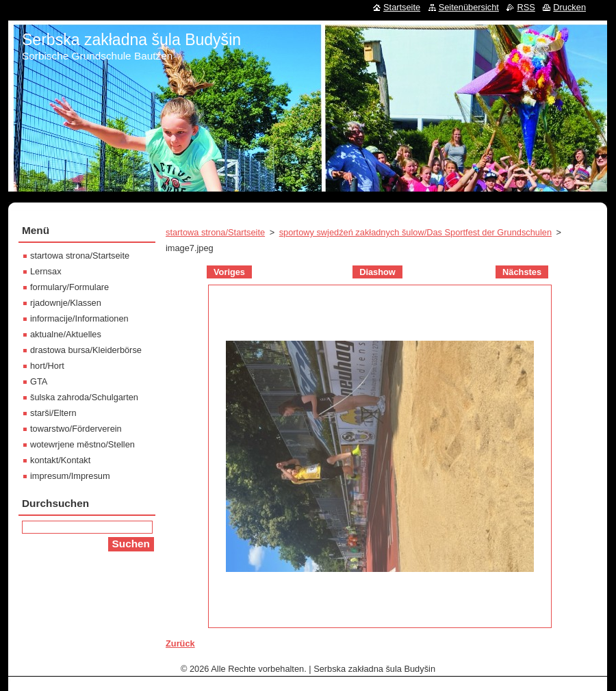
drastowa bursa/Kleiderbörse (86, 350)
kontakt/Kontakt (60, 460)
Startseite (402, 7)
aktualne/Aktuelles (66, 334)
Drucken (569, 7)
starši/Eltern (53, 413)
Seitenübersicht (469, 7)
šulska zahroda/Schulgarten (84, 397)
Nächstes (522, 272)
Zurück (180, 643)
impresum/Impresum (70, 476)
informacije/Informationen (79, 318)
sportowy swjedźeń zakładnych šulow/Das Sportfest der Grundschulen (415, 232)
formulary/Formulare (69, 287)
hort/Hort (47, 366)
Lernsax (46, 271)
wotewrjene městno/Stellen (82, 444)
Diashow (377, 272)
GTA (39, 381)
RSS (526, 7)
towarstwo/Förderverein (76, 429)
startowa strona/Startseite (215, 232)
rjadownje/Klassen (66, 303)
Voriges (229, 272)
